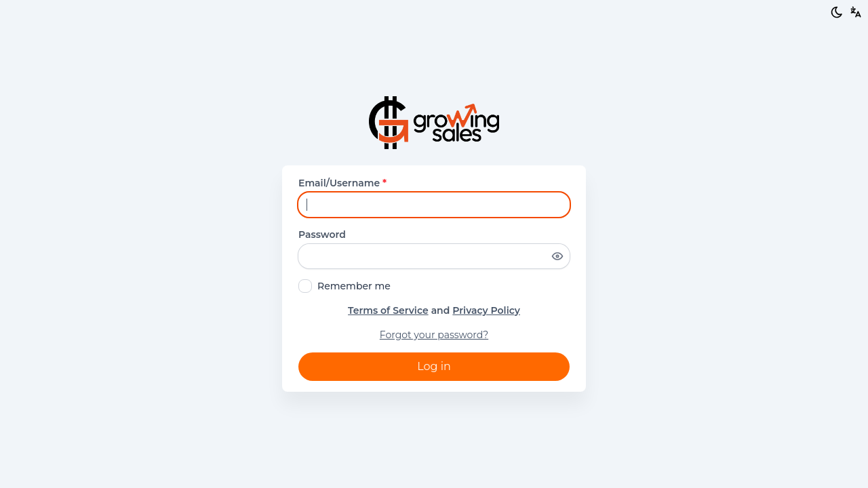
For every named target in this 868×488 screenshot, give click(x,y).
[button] (856, 12)
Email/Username (342, 183)
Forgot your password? (434, 335)
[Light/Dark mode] (837, 12)
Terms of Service (388, 310)
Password (322, 235)
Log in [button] (434, 366)
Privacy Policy (486, 310)
